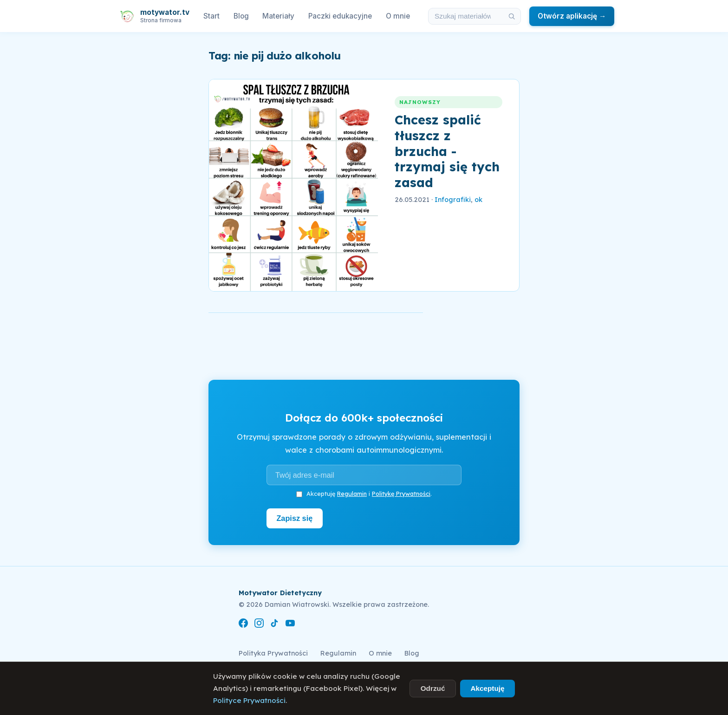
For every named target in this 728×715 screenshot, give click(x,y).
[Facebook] (243, 625)
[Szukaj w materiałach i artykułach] (466, 16)
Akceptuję (487, 688)
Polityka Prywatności (273, 653)
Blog (241, 16)
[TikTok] (274, 625)
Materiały (278, 16)
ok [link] (478, 200)
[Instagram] (259, 625)
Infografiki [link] (453, 200)
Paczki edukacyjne (340, 16)
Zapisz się (295, 518)
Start (211, 16)
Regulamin (352, 494)
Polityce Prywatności (249, 700)
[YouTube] (290, 625)
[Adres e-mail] (364, 475)
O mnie (398, 16)
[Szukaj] (512, 16)
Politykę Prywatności (401, 494)
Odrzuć (433, 688)
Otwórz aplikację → (572, 16)
